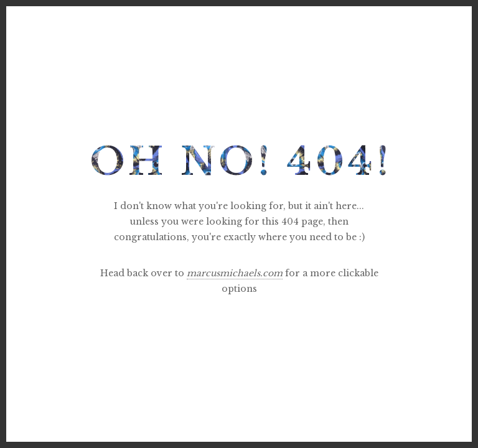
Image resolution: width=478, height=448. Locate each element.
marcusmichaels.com (235, 273)
